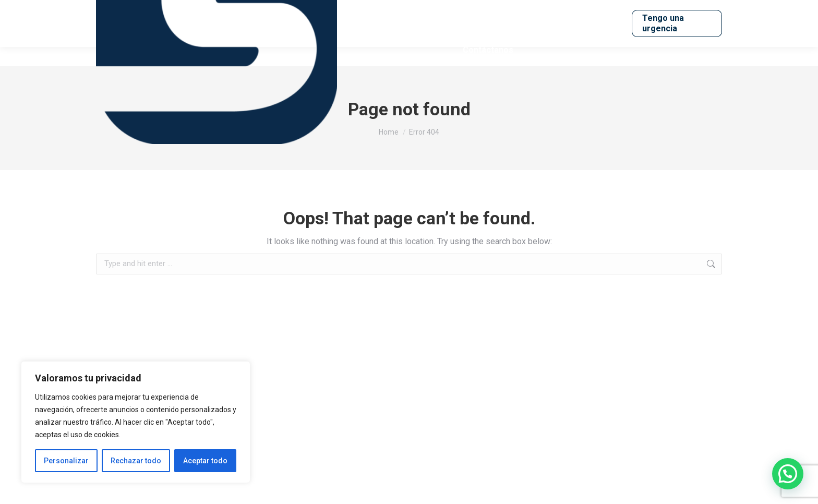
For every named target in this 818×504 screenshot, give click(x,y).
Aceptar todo (205, 461)
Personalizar (66, 461)
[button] (788, 474)
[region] (136, 422)
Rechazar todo (136, 461)
